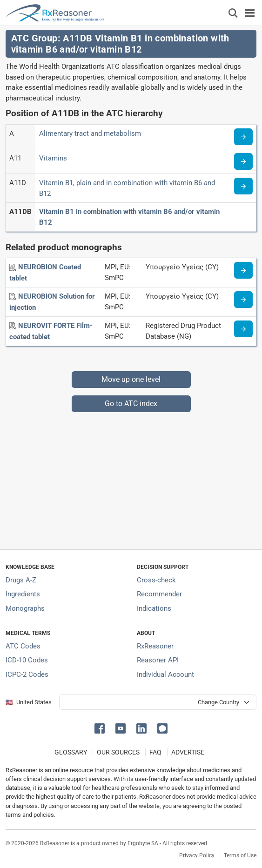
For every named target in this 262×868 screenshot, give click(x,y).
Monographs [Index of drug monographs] (25, 608)
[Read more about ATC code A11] (243, 161)
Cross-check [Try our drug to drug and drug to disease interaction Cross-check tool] (156, 580)
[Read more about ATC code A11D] (243, 186)
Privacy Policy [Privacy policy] (197, 855)
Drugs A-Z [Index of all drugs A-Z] (21, 580)
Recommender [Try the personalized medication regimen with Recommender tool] (159, 594)
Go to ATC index (131, 404)
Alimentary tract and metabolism (90, 134)
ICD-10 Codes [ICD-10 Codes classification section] (27, 660)
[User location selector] (158, 702)
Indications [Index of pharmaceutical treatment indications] (154, 608)
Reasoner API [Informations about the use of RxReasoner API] (158, 660)
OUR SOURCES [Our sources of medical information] (118, 752)
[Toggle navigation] (250, 13)
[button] (101, 728)
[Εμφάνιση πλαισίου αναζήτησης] (233, 13)
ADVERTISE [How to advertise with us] (188, 752)
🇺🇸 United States (29, 702)
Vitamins (53, 158)
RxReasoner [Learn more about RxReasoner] (155, 646)
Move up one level (131, 379)
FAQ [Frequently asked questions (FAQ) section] (155, 752)
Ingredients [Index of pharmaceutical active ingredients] (23, 594)
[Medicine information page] (243, 270)
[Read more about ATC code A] (243, 137)
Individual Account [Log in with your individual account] (165, 674)
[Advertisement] (131, 477)
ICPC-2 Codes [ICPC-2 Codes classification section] (27, 674)
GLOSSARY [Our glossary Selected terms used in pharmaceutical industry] (71, 752)
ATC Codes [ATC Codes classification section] (23, 646)
